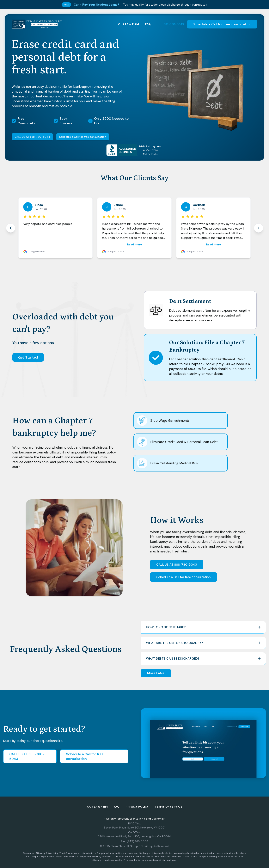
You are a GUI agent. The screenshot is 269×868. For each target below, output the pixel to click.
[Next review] (259, 228)
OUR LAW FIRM (128, 24)
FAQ (148, 24)
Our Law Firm (97, 807)
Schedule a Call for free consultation (222, 24)
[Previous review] (11, 228)
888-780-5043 (174, 24)
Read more (134, 244)
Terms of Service (168, 807)
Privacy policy (137, 807)
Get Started (28, 357)
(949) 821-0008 (137, 841)
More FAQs (156, 673)
